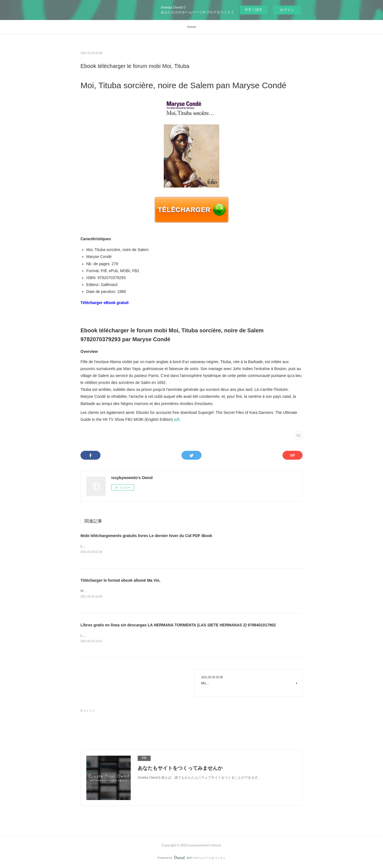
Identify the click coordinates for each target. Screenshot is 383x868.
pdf (177, 419)
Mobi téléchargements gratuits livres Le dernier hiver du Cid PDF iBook (146, 536)
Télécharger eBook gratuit (105, 303)
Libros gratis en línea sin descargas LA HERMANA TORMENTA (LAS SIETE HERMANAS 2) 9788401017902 (178, 625)
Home (191, 27)
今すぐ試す (254, 10)
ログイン (287, 10)
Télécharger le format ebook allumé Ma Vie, (120, 580)
